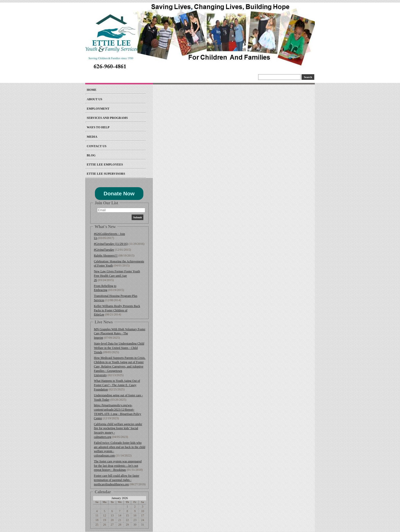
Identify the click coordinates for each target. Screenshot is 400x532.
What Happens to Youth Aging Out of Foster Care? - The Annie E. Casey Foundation (117, 385)
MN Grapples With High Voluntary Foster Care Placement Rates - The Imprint (120, 334)
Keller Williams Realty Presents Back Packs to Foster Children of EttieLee (117, 310)
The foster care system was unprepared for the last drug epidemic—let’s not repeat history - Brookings (118, 466)
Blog (91, 155)
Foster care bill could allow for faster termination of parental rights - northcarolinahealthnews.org (117, 480)
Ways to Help (98, 127)
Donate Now (119, 193)
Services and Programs (107, 118)
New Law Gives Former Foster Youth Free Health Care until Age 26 (117, 276)
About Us (95, 99)
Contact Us (97, 146)
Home (92, 90)
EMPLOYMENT (98, 109)
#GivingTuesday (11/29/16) (111, 244)
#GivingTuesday (104, 250)
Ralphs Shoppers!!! (106, 256)
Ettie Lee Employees (105, 164)
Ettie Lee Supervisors (106, 174)
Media (92, 137)
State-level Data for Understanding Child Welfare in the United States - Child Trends (119, 348)
